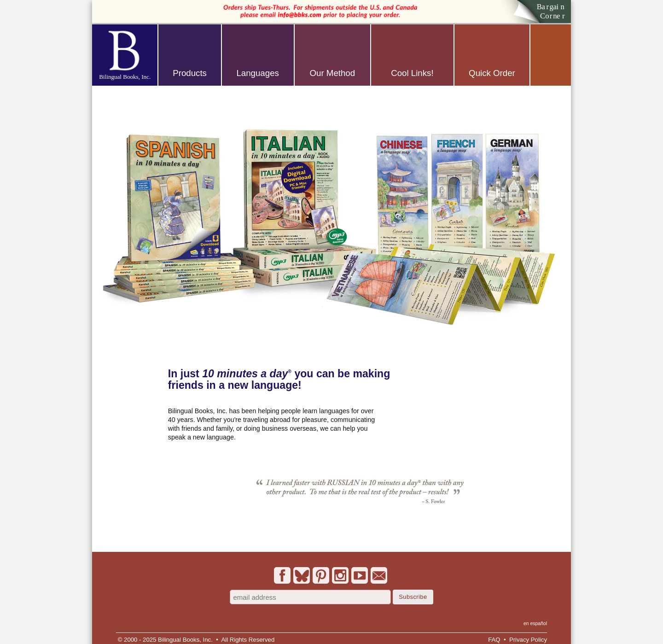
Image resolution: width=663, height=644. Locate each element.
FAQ (494, 640)
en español (535, 624)
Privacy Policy (528, 640)
